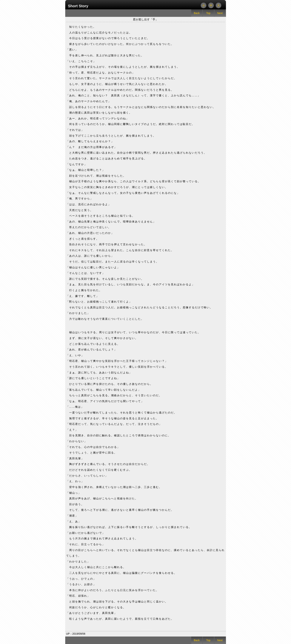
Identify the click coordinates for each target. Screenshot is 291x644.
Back (197, 13)
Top (208, 13)
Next (220, 13)
